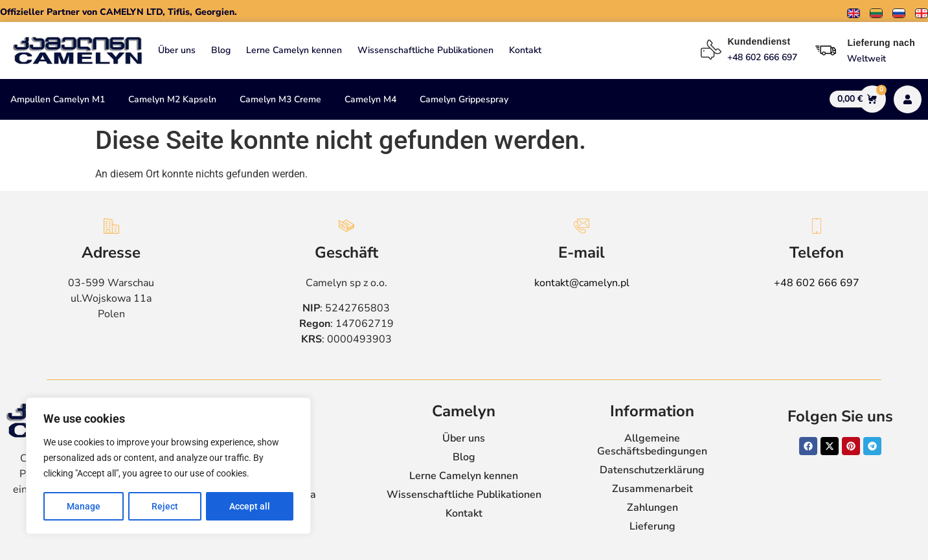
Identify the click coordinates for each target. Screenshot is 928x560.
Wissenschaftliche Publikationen (425, 50)
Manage (84, 506)
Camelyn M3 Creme (280, 99)
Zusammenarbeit (652, 489)
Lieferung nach (881, 43)
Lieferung (652, 526)
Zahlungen (652, 508)
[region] (168, 466)
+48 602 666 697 (817, 283)
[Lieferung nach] (826, 50)
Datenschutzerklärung (652, 470)
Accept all (250, 506)
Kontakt (525, 50)
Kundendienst (759, 41)
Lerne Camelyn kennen (294, 50)
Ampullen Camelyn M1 (58, 99)
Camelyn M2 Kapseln (172, 99)
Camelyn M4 (370, 99)
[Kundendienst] (711, 50)
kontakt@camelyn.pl (582, 283)
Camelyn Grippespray (464, 99)
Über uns (177, 50)
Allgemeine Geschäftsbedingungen (652, 445)
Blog (221, 50)
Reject (165, 506)
